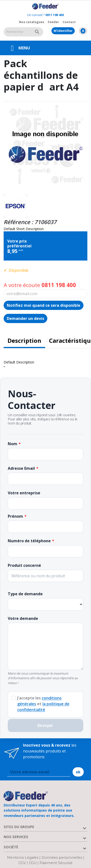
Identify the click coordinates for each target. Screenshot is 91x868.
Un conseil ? (45, 15)
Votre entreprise (24, 493)
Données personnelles (62, 858)
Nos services (16, 837)
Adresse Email (21, 468)
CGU (33, 863)
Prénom (15, 516)
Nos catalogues (32, 22)
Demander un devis (25, 318)
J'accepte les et (43, 704)
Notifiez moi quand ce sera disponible (44, 305)
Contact (69, 22)
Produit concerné (24, 565)
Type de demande (25, 594)
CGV (22, 863)
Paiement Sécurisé (56, 863)
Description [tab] (24, 340)
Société (11, 847)
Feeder (53, 22)
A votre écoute (40, 285)
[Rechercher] (17, 32)
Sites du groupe (19, 827)
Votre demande (23, 618)
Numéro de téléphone (29, 541)
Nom (12, 444)
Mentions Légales (23, 858)
